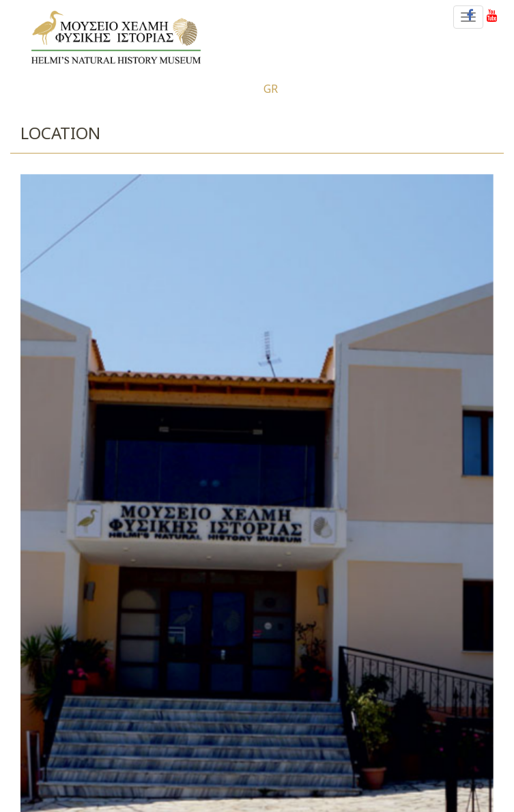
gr (271, 89)
